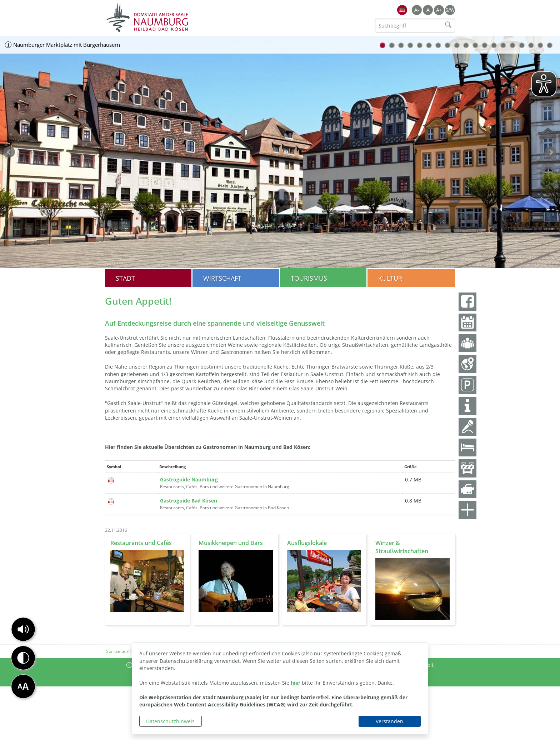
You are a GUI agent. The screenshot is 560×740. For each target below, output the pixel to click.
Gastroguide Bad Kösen (189, 501)
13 (494, 45)
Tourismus (309, 278)
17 (531, 45)
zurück (9, 152)
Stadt (125, 278)
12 (485, 45)
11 (475, 45)
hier (296, 683)
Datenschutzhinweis (170, 721)
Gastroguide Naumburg (189, 479)
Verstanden (389, 721)
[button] (23, 629)
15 (512, 45)
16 (522, 45)
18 (540, 45)
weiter (551, 152)
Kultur (390, 278)
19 (550, 45)
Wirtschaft (222, 278)
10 (466, 45)
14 (503, 45)
